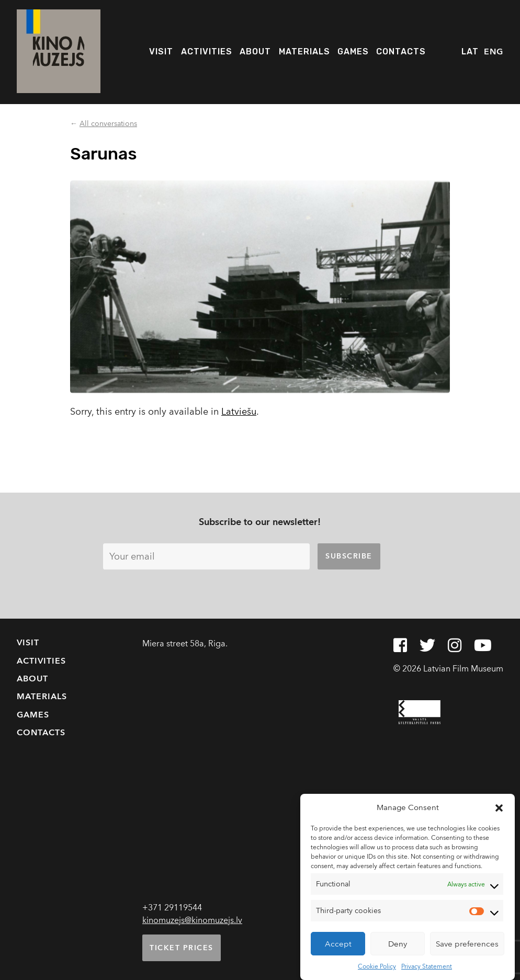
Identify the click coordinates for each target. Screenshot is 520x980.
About (255, 52)
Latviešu (239, 412)
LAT (470, 52)
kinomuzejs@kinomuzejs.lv (192, 920)
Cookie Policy (377, 966)
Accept (338, 944)
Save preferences (467, 944)
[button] (499, 807)
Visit (161, 52)
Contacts (401, 52)
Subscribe (349, 556)
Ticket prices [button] (182, 948)
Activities (207, 52)
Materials (304, 52)
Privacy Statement (427, 966)
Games (353, 52)
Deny (398, 944)
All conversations (108, 124)
